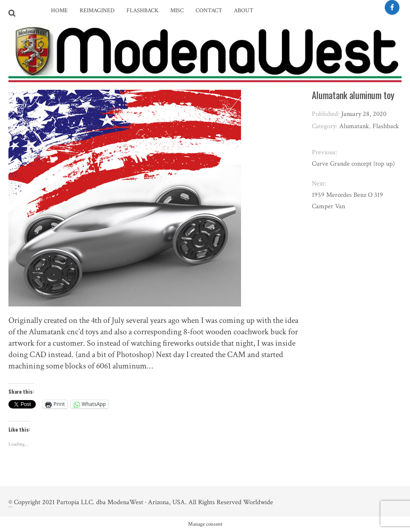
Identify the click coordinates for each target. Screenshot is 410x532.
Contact (209, 11)
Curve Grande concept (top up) (353, 164)
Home (59, 11)
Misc (177, 11)
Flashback (142, 11)
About (244, 11)
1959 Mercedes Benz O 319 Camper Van (347, 201)
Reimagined (97, 11)
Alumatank (354, 126)
